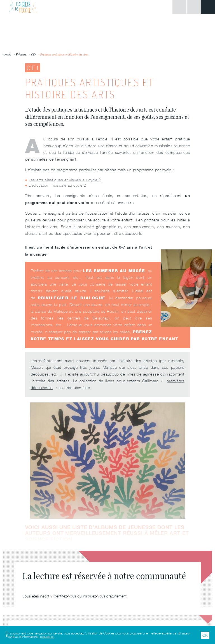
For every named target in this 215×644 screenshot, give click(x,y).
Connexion (179, 7)
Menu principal (208, 7)
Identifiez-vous (65, 596)
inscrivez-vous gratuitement (105, 596)
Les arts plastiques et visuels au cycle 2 (65, 180)
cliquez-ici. (47, 637)
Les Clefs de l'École (23, 7)
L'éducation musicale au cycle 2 (57, 185)
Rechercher (194, 7)
